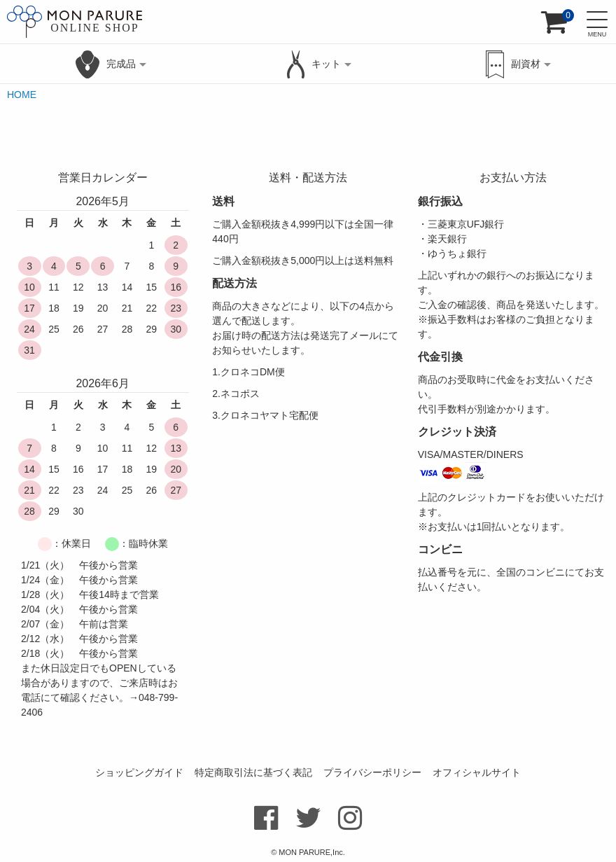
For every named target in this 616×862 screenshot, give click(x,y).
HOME (22, 95)
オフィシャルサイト (477, 772)
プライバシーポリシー (372, 772)
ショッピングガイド (139, 772)
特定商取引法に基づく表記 (253, 772)
